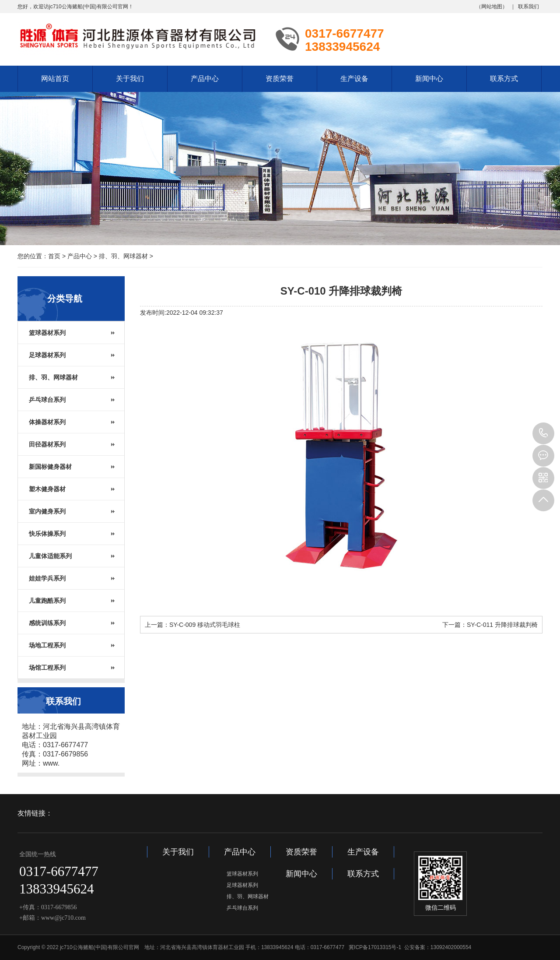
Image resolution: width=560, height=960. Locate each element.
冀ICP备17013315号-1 (375, 947)
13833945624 (543, 433)
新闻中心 (429, 79)
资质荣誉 (280, 79)
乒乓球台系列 (242, 908)
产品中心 (205, 79)
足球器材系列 (242, 885)
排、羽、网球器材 (123, 256)
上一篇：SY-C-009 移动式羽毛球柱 (192, 625)
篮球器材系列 (242, 874)
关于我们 (130, 79)
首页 (54, 256)
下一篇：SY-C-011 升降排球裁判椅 (490, 625)
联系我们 (528, 7)
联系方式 (504, 79)
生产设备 (354, 79)
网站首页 (55, 79)
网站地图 (492, 7)
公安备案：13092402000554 (438, 947)
